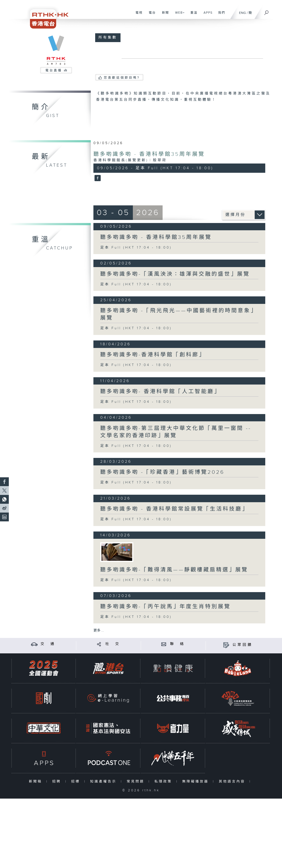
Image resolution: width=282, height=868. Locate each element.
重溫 (192, 15)
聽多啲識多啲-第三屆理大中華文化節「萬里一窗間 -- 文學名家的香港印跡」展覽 (176, 432)
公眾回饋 (243, 645)
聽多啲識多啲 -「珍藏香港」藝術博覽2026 (162, 472)
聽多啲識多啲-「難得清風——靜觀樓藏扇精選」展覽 (174, 570)
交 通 (48, 644)
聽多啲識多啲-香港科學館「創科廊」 (153, 355)
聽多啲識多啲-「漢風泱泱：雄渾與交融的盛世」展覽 (175, 274)
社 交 (113, 644)
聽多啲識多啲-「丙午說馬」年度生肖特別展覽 (165, 607)
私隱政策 (164, 782)
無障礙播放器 (196, 782)
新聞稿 (36, 782)
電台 (151, 15)
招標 (77, 782)
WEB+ (178, 15)
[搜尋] (267, 11)
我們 (220, 15)
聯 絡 (178, 644)
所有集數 (108, 38)
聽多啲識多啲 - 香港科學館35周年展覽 (149, 154)
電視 (137, 15)
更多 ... (99, 631)
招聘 (58, 782)
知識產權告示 (104, 782)
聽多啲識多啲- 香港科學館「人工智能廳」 (160, 392)
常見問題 (136, 782)
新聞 (164, 15)
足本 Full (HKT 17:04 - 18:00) (136, 248)
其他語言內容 (233, 782)
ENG (242, 13)
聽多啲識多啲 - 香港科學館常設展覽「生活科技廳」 (174, 509)
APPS (206, 15)
